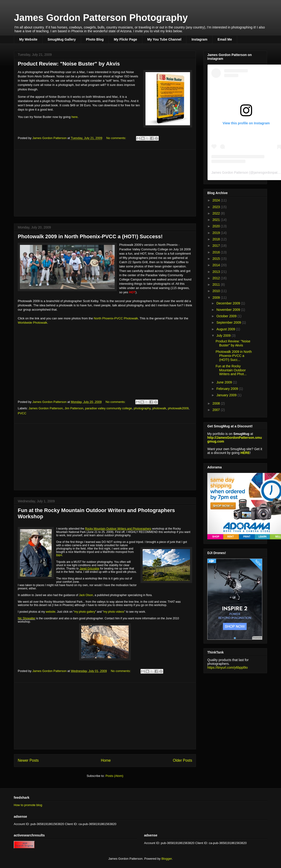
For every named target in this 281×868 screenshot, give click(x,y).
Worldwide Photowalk (32, 323)
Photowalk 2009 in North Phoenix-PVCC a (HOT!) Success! (90, 236)
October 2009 (227, 316)
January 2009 (227, 395)
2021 (217, 220)
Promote (257, 638)
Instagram (199, 39)
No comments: (116, 138)
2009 (217, 298)
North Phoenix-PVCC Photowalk (116, 318)
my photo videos (114, 612)
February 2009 (228, 389)
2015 (217, 259)
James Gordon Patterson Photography (101, 18)
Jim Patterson (74, 408)
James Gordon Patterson (46, 408)
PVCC (22, 413)
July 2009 (224, 336)
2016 (217, 252)
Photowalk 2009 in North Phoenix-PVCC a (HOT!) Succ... (234, 356)
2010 (217, 291)
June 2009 (224, 382)
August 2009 (226, 329)
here (74, 117)
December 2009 (229, 303)
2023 (217, 207)
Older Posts (183, 760)
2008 (217, 403)
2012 (217, 278)
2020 (217, 226)
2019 (217, 233)
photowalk (159, 408)
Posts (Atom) (114, 776)
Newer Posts (28, 760)
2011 (217, 285)
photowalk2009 (178, 408)
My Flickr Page (125, 39)
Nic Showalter (27, 618)
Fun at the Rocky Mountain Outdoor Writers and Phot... (231, 370)
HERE (245, 453)
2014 (217, 265)
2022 (217, 213)
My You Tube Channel (164, 39)
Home (106, 760)
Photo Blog (95, 39)
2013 (217, 272)
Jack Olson (86, 595)
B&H (59, 555)
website (51, 612)
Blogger (167, 859)
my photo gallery (85, 612)
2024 (217, 200)
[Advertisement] (105, 183)
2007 (217, 410)
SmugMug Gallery (62, 39)
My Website (28, 39)
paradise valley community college (109, 408)
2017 (217, 246)
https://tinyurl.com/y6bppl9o (227, 667)
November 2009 (229, 310)
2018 (217, 239)
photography (142, 408)
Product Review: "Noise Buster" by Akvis (69, 64)
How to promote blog (28, 805)
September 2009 (229, 322)
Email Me (225, 39)
